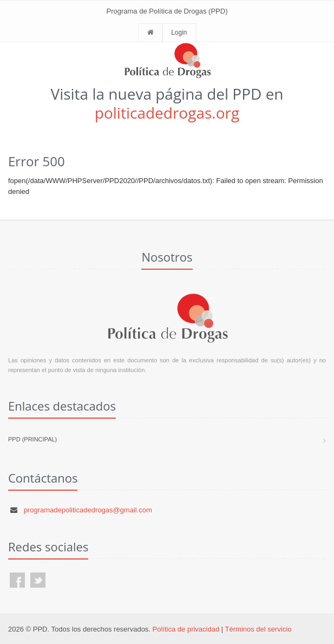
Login (179, 32)
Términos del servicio (258, 629)
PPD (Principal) (32, 439)
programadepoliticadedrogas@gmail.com (88, 510)
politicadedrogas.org (167, 113)
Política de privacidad (186, 629)
